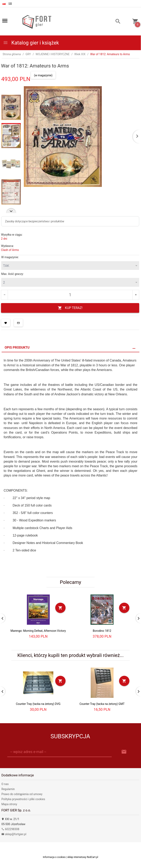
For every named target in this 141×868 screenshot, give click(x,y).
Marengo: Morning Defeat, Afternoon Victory (38, 631)
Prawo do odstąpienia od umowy (22, 794)
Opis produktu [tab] (17, 348)
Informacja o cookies (54, 857)
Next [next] (11, 211)
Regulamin (8, 789)
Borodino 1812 (102, 631)
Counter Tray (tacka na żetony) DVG (38, 704)
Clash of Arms (10, 250)
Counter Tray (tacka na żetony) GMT (102, 704)
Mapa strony (9, 804)
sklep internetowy (77, 857)
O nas (5, 784)
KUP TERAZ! (70, 308)
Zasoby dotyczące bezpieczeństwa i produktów (35, 221)
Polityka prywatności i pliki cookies (23, 799)
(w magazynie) (43, 75)
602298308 (10, 829)
